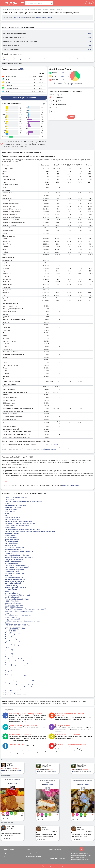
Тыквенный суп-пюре (13, 517)
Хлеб (7, 515)
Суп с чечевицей (11, 537)
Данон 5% (8, 575)
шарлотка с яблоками (13, 603)
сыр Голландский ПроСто (14, 659)
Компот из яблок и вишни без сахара (18, 521)
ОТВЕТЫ (28, 860)
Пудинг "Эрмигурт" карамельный (17, 525)
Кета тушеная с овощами (14, 683)
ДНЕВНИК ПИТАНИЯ (9, 849)
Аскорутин (9, 553)
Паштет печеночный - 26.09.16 (16, 497)
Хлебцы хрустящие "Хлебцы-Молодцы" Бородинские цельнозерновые (30, 531)
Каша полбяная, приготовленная (17, 655)
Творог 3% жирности (12, 633)
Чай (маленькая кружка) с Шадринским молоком (23, 621)
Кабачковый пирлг (12, 543)
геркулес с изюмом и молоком (16, 647)
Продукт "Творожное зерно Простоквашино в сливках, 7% (26, 609)
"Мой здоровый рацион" (12, 60)
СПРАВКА (51, 853)
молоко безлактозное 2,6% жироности (19, 557)
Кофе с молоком (11, 585)
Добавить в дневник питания (24, 98)
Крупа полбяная (11, 651)
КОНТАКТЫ (62, 858)
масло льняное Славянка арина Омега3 (19, 685)
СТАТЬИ (6, 860)
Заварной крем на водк (13, 671)
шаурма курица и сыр (13, 507)
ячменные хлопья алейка (14, 627)
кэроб (7, 513)
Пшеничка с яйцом (12, 639)
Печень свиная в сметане (14, 559)
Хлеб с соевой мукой (12, 519)
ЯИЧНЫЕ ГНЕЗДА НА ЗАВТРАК (15, 629)
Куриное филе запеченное (15, 547)
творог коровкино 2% (13, 619)
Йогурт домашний (12, 541)
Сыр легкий (9, 657)
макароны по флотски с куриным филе (19, 611)
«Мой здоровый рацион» (48, 449)
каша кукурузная (11, 617)
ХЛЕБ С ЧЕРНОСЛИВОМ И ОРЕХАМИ (18, 625)
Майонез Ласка (10, 545)
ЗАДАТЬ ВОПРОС (53, 858)
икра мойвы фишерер (13, 645)
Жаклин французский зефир (15, 665)
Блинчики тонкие (11, 643)
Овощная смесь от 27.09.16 (14, 581)
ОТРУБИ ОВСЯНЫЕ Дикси (14, 607)
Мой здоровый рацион (44, 17)
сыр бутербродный (12, 597)
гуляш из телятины (12, 667)
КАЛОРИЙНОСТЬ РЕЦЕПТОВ (34, 856)
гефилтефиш (10, 499)
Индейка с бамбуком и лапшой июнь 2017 (20, 681)
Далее (71, 117)
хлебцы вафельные (12, 669)
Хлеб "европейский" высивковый (17, 567)
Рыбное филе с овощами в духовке (18, 675)
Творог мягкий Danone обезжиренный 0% (20, 523)
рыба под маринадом (56, 10)
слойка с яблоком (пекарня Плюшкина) (19, 551)
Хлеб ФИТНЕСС (10, 631)
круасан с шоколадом (13, 549)
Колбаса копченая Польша (15, 569)
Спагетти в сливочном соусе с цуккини (19, 663)
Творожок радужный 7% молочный (18, 595)
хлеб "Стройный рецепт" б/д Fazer (17, 555)
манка (7, 591)
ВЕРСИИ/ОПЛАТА (53, 855)
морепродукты (10, 653)
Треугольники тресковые (14, 605)
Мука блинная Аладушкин (14, 641)
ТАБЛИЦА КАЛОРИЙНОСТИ (34, 853)
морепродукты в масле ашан (15, 649)
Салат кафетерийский (13, 583)
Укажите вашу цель (56, 95)
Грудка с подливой (12, 571)
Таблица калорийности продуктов (18, 10)
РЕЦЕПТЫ (6, 853)
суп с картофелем (11, 593)
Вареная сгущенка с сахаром (15, 579)
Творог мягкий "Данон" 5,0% (15, 573)
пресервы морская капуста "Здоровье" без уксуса (23, 529)
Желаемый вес (55, 108)
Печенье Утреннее (11, 637)
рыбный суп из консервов (14, 689)
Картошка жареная (12, 693)
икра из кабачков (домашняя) (16, 565)
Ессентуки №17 (10, 511)
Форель (8, 623)
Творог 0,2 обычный (12, 691)
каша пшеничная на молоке (15, 679)
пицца (7, 613)
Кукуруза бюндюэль (12, 589)
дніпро (7, 677)
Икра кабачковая (11, 509)
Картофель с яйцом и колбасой (16, 661)
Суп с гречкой (10, 635)
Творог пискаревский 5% (14, 577)
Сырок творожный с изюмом (15, 587)
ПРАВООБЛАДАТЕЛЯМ (55, 849)
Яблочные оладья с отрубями (16, 695)
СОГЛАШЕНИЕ (53, 862)
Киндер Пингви (10, 527)
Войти (90, 3)
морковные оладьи (12, 539)
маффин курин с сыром (13, 561)
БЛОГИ (5, 856)
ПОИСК (28, 849)
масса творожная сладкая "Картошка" (18, 687)
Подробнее (53, 445)
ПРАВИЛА (59, 862)
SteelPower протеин (12, 533)
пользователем (19, 17)
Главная (4, 10)
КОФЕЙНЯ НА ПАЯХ (12, 601)
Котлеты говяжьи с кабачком (15, 505)
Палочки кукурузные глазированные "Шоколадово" (24, 501)
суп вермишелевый (12, 563)
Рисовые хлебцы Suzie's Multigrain (17, 599)
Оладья (8, 503)
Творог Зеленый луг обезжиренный (18, 615)
